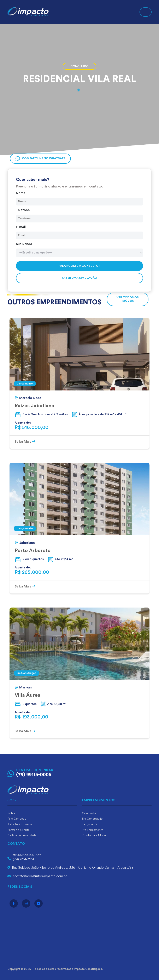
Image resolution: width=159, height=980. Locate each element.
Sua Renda (24, 244)
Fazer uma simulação (79, 278)
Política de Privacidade (22, 835)
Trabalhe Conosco (20, 824)
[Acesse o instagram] (26, 903)
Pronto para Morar (94, 835)
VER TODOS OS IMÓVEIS (128, 299)
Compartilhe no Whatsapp (40, 159)
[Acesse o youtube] (39, 903)
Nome (21, 193)
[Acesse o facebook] (14, 903)
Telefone (23, 210)
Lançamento (90, 824)
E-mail (21, 227)
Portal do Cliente (19, 830)
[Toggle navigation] (146, 12)
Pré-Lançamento (93, 830)
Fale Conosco (17, 819)
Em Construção (92, 819)
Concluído (89, 813)
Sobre (11, 813)
